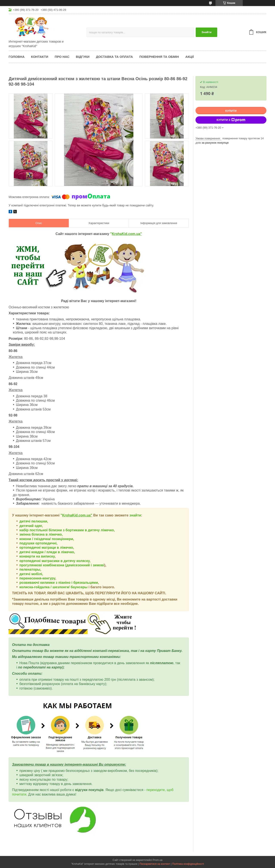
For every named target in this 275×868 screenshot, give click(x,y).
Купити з (231, 120)
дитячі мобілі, (31, 574)
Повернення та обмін (159, 57)
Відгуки (83, 57)
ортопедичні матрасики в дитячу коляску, (55, 561)
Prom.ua (158, 860)
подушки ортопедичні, (38, 543)
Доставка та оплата (115, 57)
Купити (231, 111)
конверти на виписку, (37, 556)
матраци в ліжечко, (58, 548)
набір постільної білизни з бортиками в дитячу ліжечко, (67, 530)
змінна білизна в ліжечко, (41, 534)
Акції (190, 57)
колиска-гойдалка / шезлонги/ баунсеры (53, 587)
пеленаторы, (30, 569)
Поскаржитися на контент (155, 864)
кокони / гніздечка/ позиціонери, (47, 539)
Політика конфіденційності (188, 864)
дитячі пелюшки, (34, 521)
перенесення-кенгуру (37, 578)
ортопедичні (30, 548)
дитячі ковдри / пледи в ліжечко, (47, 552)
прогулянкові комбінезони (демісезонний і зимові (62, 565)
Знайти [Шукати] (207, 32)
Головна (17, 57)
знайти (135, 515)
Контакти (40, 57)
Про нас (62, 57)
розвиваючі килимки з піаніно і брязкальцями (59, 583)
